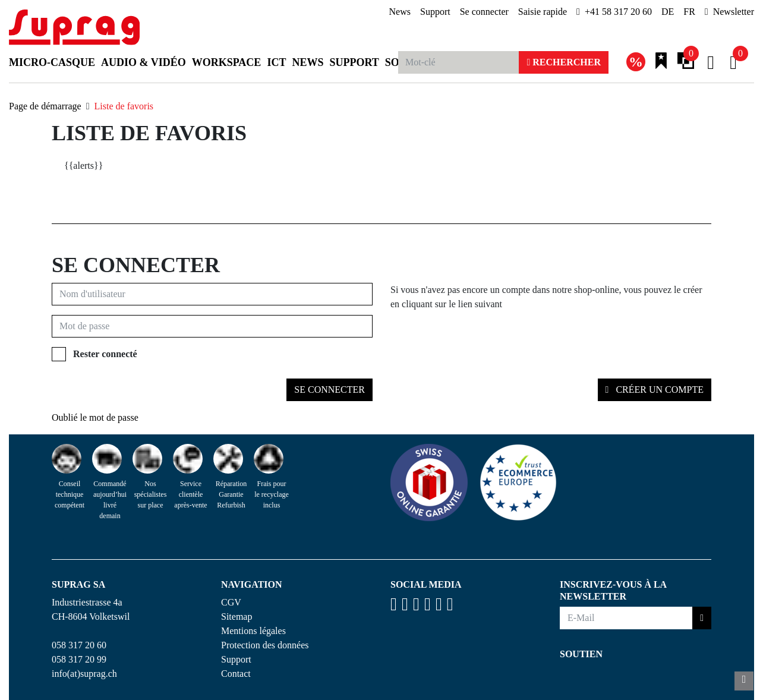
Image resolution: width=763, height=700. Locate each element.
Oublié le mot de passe (95, 417)
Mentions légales (253, 631)
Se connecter (484, 12)
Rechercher (564, 62)
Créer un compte (658, 390)
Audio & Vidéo (144, 62)
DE (668, 12)
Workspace (227, 62)
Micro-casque (52, 62)
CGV (231, 602)
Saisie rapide (543, 12)
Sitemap (237, 617)
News (400, 12)
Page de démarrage (45, 106)
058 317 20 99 (79, 659)
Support (435, 12)
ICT (276, 62)
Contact (236, 674)
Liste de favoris (124, 106)
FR (689, 12)
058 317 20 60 (79, 645)
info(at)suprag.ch (84, 674)
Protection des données (265, 645)
